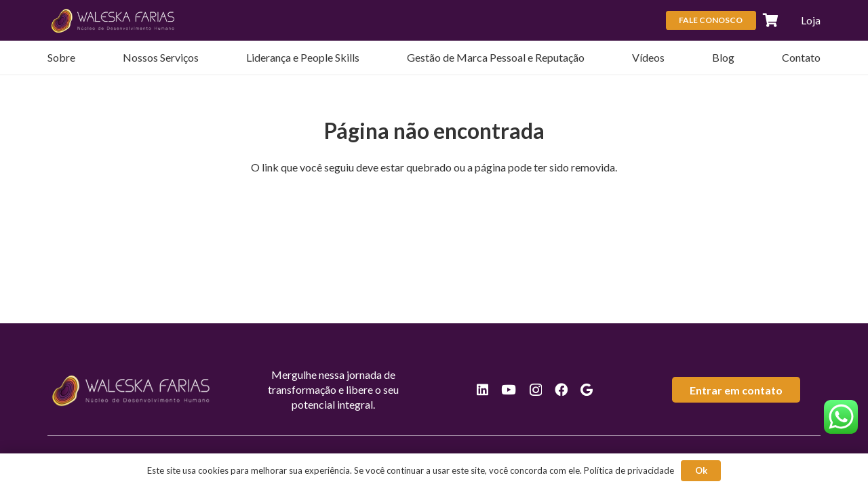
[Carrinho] (771, 20)
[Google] (587, 389)
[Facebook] (561, 389)
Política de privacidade (629, 470)
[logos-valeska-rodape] (114, 20)
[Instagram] (536, 390)
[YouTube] (509, 389)
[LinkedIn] (482, 389)
